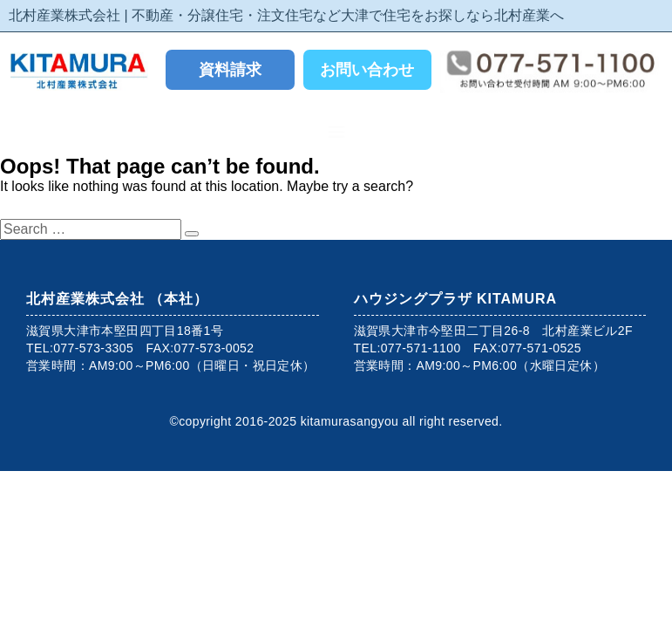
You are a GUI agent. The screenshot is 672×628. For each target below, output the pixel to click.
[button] (336, 131)
